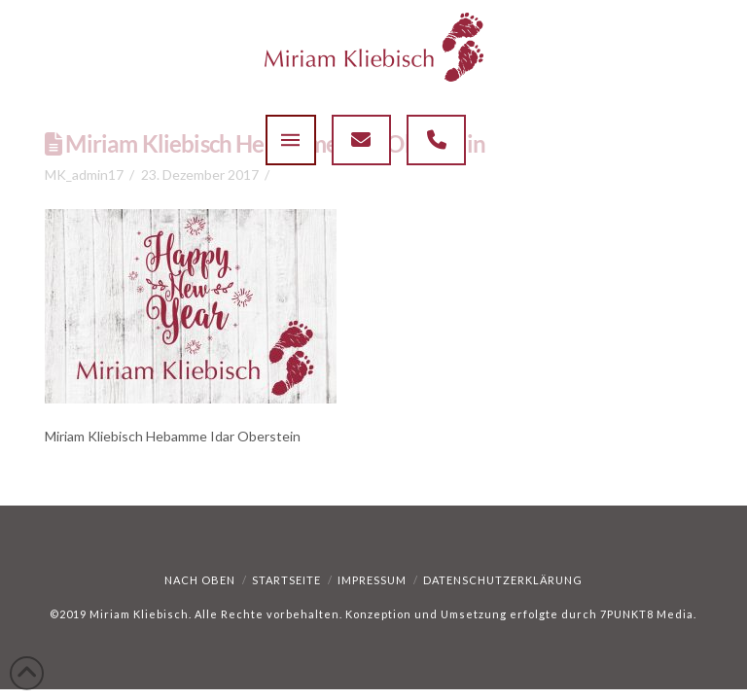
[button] (291, 140)
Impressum (372, 580)
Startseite (286, 580)
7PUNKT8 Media (647, 614)
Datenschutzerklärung (503, 580)
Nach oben (200, 580)
